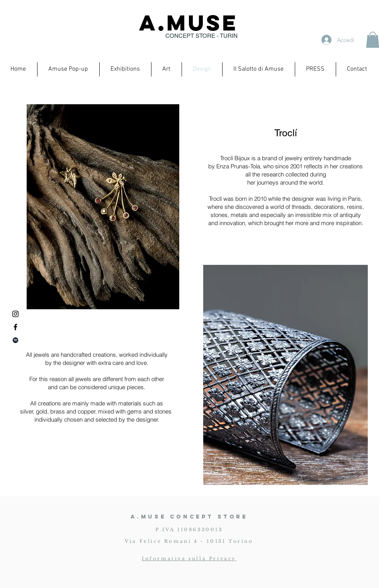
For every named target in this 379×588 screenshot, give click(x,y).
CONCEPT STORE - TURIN (201, 36)
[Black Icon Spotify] (15, 340)
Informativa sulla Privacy (189, 558)
